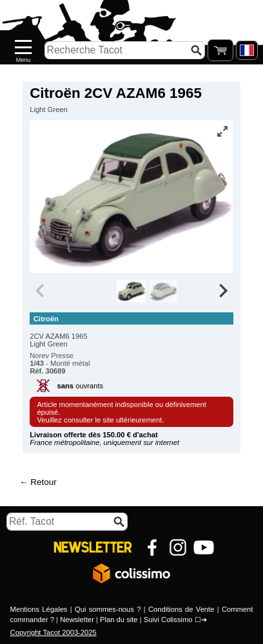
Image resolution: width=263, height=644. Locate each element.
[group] (132, 291)
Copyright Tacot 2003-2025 (54, 632)
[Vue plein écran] (222, 131)
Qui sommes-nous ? (108, 609)
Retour (43, 482)
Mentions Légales (39, 609)
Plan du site (119, 620)
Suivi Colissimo (168, 620)
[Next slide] (222, 291)
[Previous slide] (41, 291)
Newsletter (77, 620)
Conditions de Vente (181, 609)
